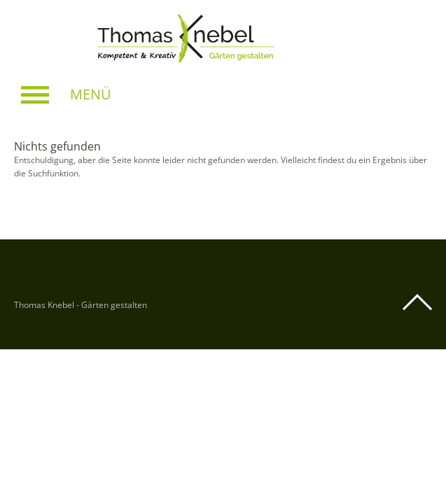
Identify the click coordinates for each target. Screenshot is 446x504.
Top (417, 302)
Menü (91, 94)
